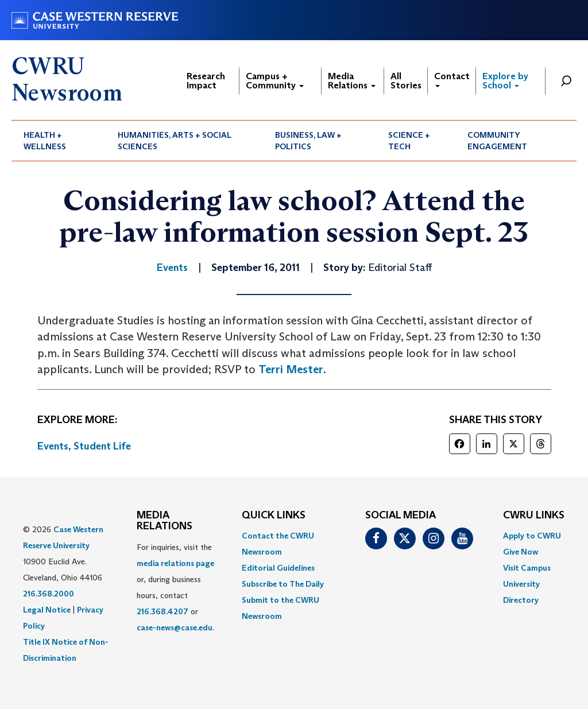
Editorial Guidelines (278, 568)
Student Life (102, 446)
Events (53, 446)
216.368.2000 (49, 594)
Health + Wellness (45, 141)
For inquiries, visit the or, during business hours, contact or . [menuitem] (175, 587)
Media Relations (352, 81)
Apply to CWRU (532, 536)
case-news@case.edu (175, 627)
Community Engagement (497, 141)
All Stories (406, 81)
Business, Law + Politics (308, 141)
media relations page (175, 563)
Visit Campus (527, 568)
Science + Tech (409, 141)
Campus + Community (275, 81)
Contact (452, 79)
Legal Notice (47, 610)
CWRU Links (534, 516)
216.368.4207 (163, 611)
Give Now (521, 552)
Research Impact (206, 81)
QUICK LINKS (274, 516)
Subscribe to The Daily (283, 584)
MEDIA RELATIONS (165, 521)
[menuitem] (59, 141)
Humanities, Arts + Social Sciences (175, 141)
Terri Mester (291, 369)
